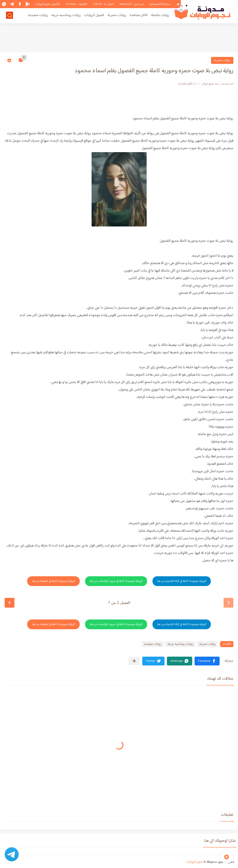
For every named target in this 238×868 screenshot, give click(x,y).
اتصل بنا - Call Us (103, 4)
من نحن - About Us (132, 4)
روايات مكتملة (160, 15)
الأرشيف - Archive (77, 4)
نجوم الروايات (194, 862)
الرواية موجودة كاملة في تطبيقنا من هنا (53, 581)
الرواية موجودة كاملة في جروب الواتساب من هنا (116, 581)
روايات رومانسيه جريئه (66, 15)
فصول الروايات (94, 15)
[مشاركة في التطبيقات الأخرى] (134, 661)
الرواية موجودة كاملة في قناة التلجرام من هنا (182, 581)
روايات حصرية (117, 15)
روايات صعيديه (38, 15)
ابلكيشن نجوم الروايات (47, 4)
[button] (207, 661)
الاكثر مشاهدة (139, 15)
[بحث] (10, 15)
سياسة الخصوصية (160, 4)
